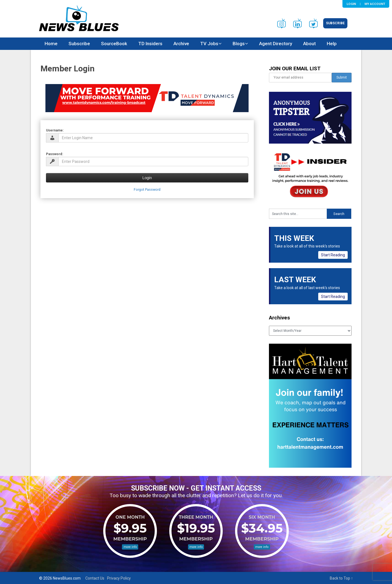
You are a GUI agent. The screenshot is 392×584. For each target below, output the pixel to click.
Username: (55, 130)
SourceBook (114, 44)
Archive (181, 44)
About (309, 44)
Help (332, 44)
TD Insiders (150, 44)
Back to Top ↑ (341, 578)
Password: (55, 154)
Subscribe (335, 23)
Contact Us (95, 578)
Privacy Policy (119, 578)
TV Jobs (209, 44)
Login (351, 4)
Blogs (239, 44)
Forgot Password (147, 189)
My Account (375, 4)
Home (51, 44)
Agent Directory (276, 44)
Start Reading (333, 255)
